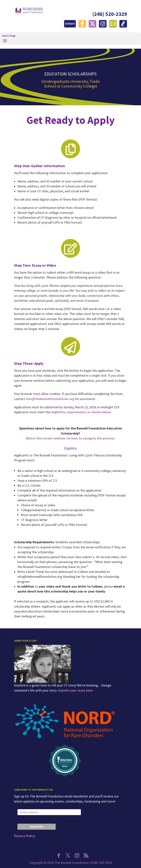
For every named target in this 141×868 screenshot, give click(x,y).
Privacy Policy (25, 836)
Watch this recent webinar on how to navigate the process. (71, 438)
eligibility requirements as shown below (81, 412)
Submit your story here (75, 690)
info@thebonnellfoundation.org (50, 399)
